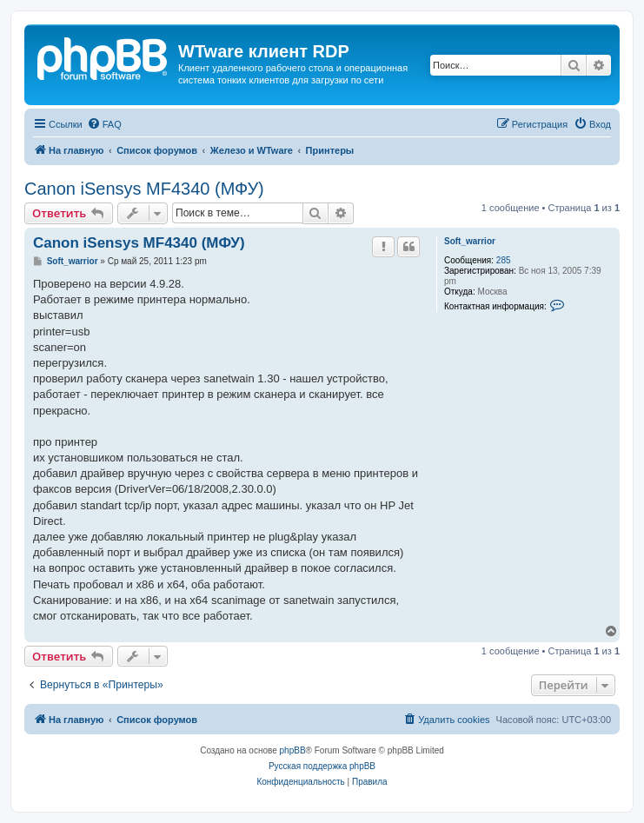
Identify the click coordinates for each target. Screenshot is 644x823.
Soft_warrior (470, 241)
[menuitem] (104, 124)
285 (504, 260)
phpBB (293, 750)
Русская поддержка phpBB (322, 766)
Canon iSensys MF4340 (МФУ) (144, 189)
